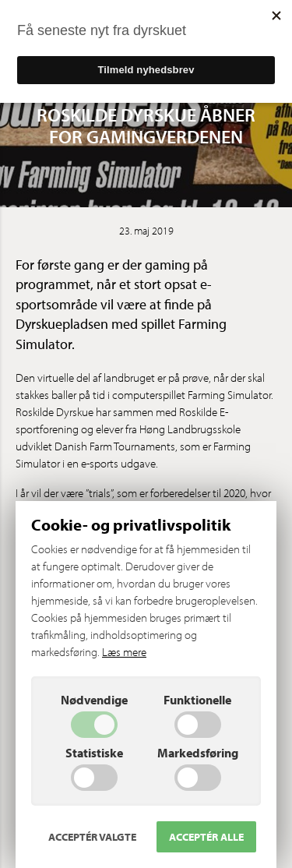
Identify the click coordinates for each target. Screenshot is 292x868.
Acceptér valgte (92, 837)
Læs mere (124, 652)
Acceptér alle (206, 837)
